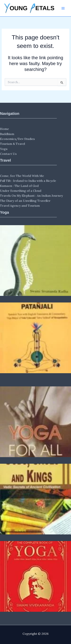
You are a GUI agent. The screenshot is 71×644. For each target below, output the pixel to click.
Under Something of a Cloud (21, 191)
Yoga (4, 149)
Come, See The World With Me (22, 176)
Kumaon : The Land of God (19, 186)
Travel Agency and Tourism (20, 206)
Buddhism (7, 134)
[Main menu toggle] (63, 8)
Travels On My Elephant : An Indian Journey (31, 196)
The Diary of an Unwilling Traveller (25, 201)
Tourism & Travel (12, 144)
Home (4, 129)
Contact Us (8, 154)
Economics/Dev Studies (17, 139)
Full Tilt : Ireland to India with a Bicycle (28, 181)
